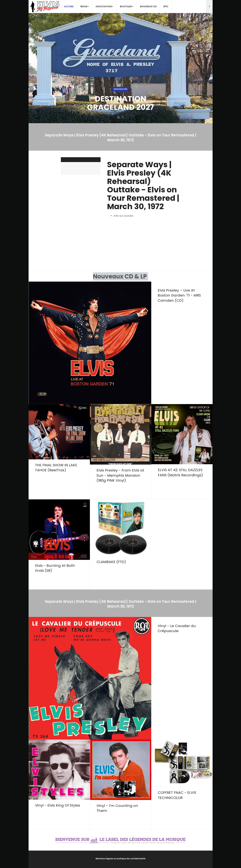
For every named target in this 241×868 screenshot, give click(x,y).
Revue (85, 6)
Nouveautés (121, 89)
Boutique (127, 6)
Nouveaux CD (148, 6)
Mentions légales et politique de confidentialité (120, 859)
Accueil (69, 6)
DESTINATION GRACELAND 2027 (120, 103)
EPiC (166, 6)
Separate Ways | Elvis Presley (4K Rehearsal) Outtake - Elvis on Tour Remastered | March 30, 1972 (143, 186)
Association (104, 6)
